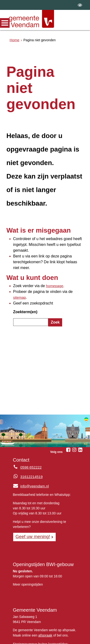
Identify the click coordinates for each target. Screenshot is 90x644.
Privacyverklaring (24, 638)
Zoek (54, 286)
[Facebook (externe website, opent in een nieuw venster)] (68, 410)
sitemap (72, 264)
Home (14, 40)
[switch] (80, 5)
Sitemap (60, 633)
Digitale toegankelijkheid (61, 638)
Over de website (36, 633)
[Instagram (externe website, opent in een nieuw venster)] (74, 410)
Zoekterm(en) (24, 276)
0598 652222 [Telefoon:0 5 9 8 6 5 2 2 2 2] (30, 428)
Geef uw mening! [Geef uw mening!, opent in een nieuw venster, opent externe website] (31, 496)
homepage (50, 259)
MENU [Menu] (5, 23)
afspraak (45, 594)
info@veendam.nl (30, 446)
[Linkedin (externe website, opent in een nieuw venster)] (80, 410)
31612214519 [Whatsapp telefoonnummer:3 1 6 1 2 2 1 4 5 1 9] (31, 437)
